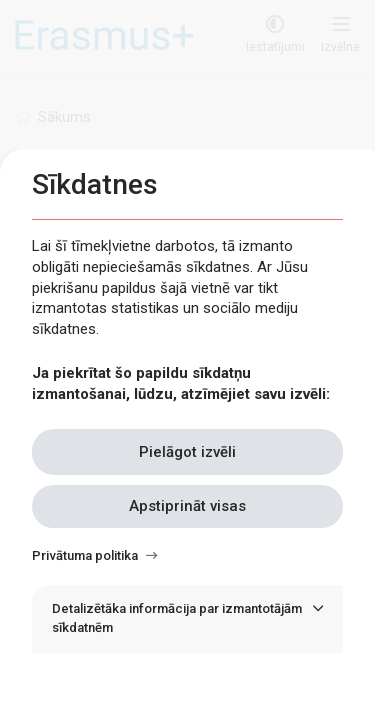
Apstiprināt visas (187, 506)
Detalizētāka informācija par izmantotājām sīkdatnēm (177, 618)
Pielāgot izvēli (187, 452)
